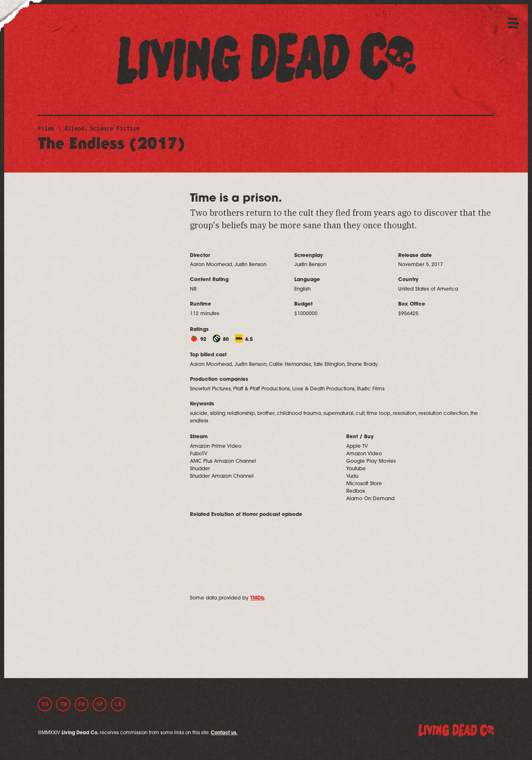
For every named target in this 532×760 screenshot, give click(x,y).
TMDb (257, 598)
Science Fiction (115, 128)
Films (46, 128)
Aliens (74, 128)
